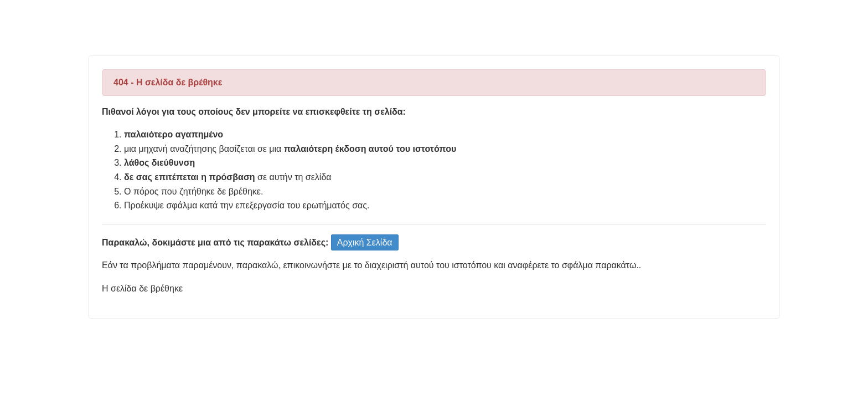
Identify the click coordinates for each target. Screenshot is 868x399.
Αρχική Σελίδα (365, 242)
